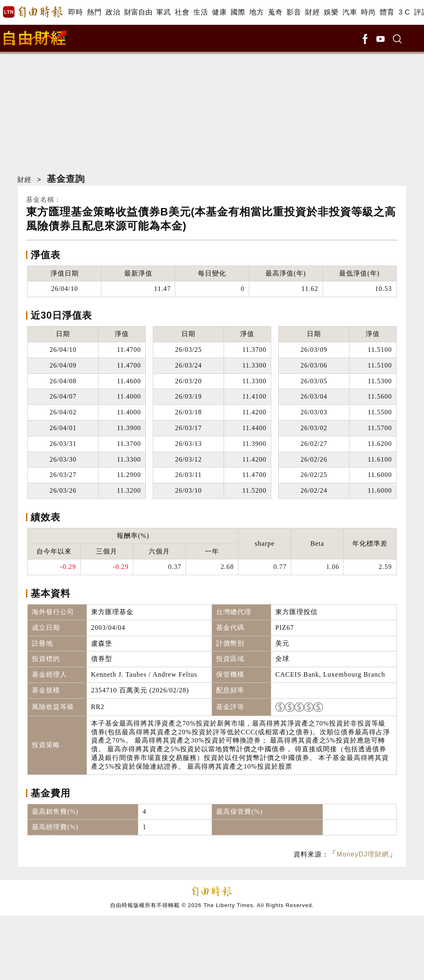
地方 (257, 12)
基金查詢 (66, 179)
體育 (387, 12)
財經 (312, 12)
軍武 (163, 12)
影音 (294, 12)
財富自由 (138, 12)
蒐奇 (275, 12)
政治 (113, 12)
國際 (238, 12)
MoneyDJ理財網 (363, 854)
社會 (182, 12)
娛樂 (331, 12)
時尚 (368, 12)
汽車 (350, 12)
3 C (404, 12)
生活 (201, 12)
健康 (219, 12)
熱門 (94, 12)
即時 (76, 12)
